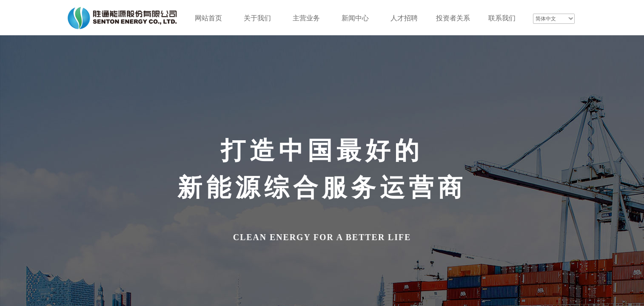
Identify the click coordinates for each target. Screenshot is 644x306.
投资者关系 (453, 18)
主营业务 (306, 18)
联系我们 (502, 18)
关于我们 (257, 18)
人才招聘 (404, 18)
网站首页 (208, 18)
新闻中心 (355, 18)
